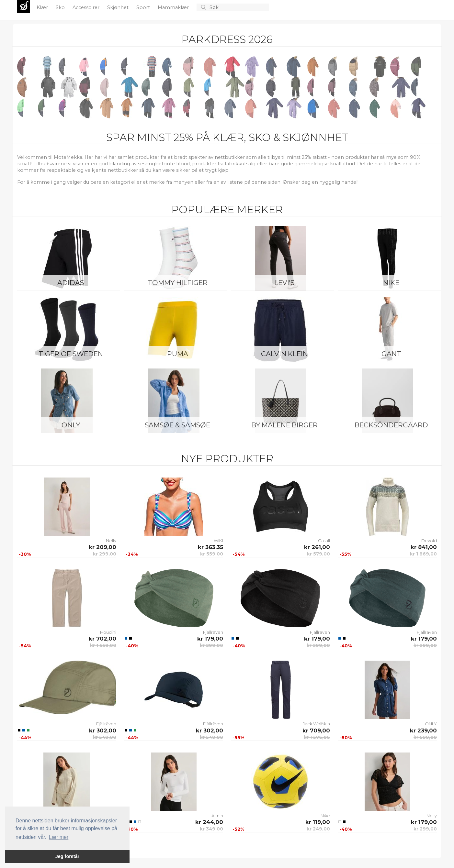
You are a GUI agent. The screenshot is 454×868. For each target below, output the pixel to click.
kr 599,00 (425, 737)
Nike (391, 283)
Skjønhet (119, 7)
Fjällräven (213, 632)
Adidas (71, 283)
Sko (61, 7)
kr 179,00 (210, 639)
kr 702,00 (102, 639)
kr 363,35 (210, 547)
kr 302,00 (103, 731)
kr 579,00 (318, 554)
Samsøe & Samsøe (177, 425)
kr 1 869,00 (423, 554)
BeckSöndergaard (391, 425)
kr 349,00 (211, 829)
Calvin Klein (284, 354)
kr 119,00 (318, 822)
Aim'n (217, 816)
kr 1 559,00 (103, 645)
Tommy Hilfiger (178, 283)
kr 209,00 (102, 547)
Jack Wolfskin (316, 724)
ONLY (71, 425)
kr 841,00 (424, 547)
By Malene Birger (284, 425)
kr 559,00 (212, 554)
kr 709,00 (316, 731)
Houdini (108, 632)
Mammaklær (174, 7)
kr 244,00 (209, 822)
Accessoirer (87, 7)
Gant (391, 354)
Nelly (111, 541)
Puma (178, 354)
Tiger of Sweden (71, 354)
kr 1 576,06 (317, 737)
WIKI (218, 541)
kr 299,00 (105, 554)
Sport (144, 7)
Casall (324, 541)
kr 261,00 (317, 547)
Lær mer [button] (59, 837)
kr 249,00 (318, 829)
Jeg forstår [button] (67, 856)
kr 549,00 (105, 737)
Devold (429, 541)
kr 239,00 (423, 731)
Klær (43, 7)
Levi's (284, 283)
